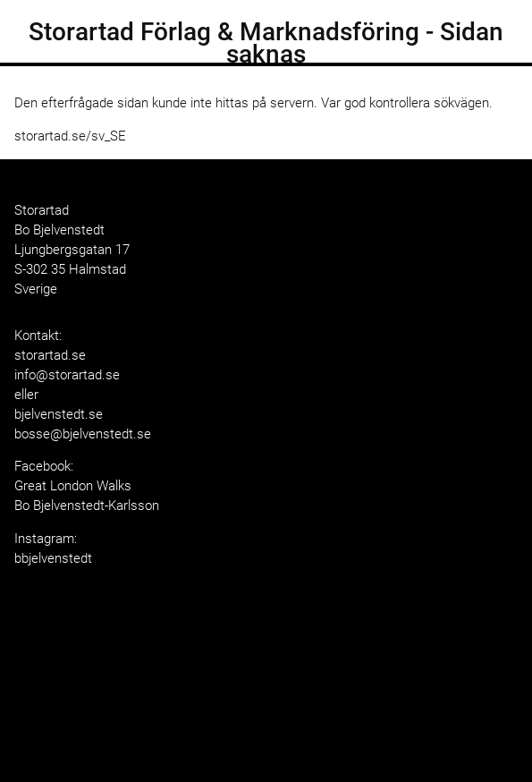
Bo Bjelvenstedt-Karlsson (87, 506)
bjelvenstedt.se (59, 414)
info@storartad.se (67, 375)
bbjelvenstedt (53, 558)
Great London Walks (73, 486)
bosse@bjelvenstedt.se (83, 434)
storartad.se (50, 355)
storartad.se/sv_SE (70, 136)
